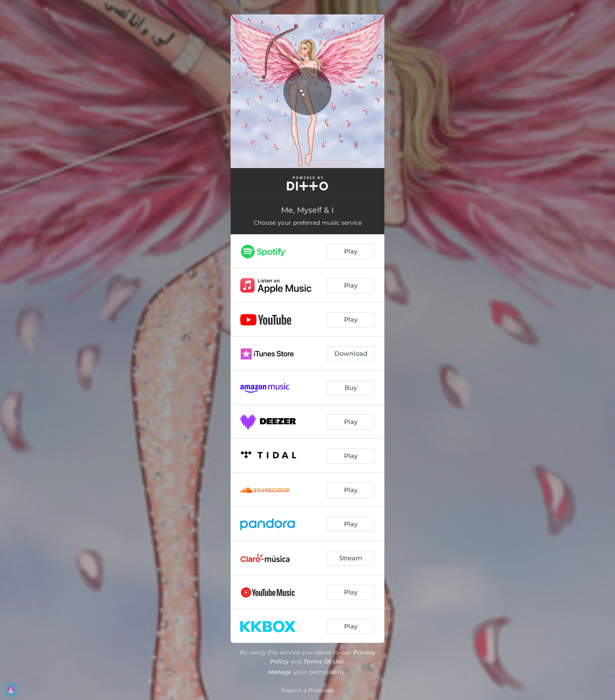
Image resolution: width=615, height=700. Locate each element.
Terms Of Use (324, 661)
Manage (280, 672)
